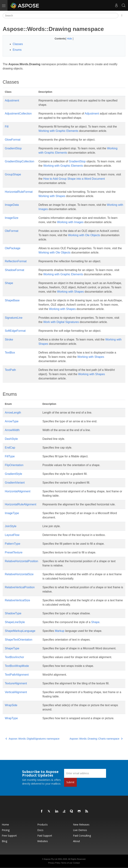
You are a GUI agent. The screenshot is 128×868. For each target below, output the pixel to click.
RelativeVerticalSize (17, 600)
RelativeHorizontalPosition (22, 561)
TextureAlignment (16, 683)
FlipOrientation (14, 465)
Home (5, 825)
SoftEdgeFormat (15, 331)
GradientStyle (13, 474)
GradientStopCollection (20, 161)
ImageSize (12, 218)
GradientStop (13, 148)
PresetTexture (14, 552)
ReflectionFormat (16, 261)
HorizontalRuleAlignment (21, 504)
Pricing (6, 830)
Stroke (9, 340)
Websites (43, 841)
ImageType (12, 513)
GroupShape (13, 174)
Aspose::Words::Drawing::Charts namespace (96, 739)
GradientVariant (15, 483)
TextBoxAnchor (14, 657)
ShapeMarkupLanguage (20, 631)
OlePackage (13, 248)
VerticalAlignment (16, 692)
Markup (60, 631)
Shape (9, 283)
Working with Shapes (52, 196)
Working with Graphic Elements (58, 131)
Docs (40, 830)
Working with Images (70, 222)
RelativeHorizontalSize (19, 574)
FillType (10, 456)
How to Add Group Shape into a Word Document (74, 179)
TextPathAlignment (17, 675)
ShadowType (13, 613)
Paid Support (45, 836)
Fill (7, 127)
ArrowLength (13, 413)
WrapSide (11, 705)
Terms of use (67, 863)
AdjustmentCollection (18, 114)
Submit (70, 782)
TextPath (10, 370)
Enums (17, 50)
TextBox (10, 353)
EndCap (10, 448)
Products (42, 825)
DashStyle (11, 439)
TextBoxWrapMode (17, 666)
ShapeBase (12, 300)
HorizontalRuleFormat (19, 192)
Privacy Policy (54, 863)
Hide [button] (70, 39)
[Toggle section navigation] (122, 16)
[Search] (61, 16)
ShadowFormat (15, 270)
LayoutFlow (12, 535)
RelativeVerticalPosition (20, 587)
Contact (76, 863)
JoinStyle (11, 526)
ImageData (12, 205)
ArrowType (12, 421)
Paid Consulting (82, 836)
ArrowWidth (12, 430)
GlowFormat (13, 140)
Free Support (9, 836)
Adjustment (12, 100)
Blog (4, 841)
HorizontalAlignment (18, 491)
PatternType (12, 544)
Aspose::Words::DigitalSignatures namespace (32, 739)
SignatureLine (14, 318)
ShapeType (12, 648)
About (76, 841)
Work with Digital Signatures (61, 322)
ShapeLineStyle (15, 622)
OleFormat (12, 231)
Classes (18, 44)
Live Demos (80, 830)
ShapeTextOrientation (19, 640)
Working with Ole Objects (84, 235)
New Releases (81, 825)
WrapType (11, 718)
